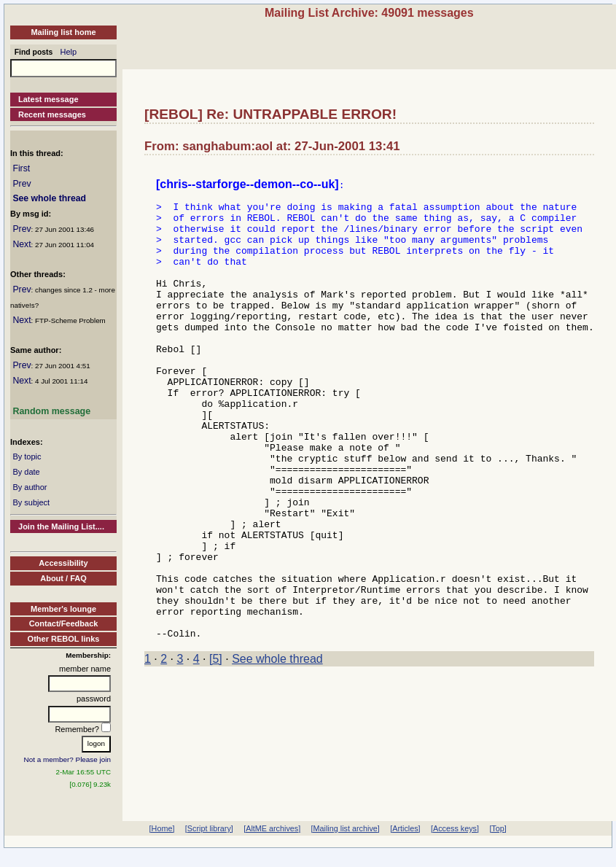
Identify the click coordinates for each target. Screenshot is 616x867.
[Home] (162, 828)
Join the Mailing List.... (61, 526)
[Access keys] (455, 828)
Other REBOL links (64, 639)
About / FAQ (63, 578)
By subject (31, 502)
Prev (22, 184)
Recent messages (52, 114)
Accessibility (63, 563)
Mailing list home (63, 32)
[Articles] (405, 828)
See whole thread (49, 198)
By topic (27, 456)
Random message (51, 411)
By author (30, 487)
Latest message (48, 99)
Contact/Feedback (64, 623)
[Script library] (209, 828)
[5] (216, 751)
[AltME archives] (272, 828)
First (21, 168)
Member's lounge (63, 609)
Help (69, 52)
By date (26, 472)
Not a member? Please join (68, 759)
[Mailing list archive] (346, 828)
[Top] (498, 828)
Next (22, 244)
